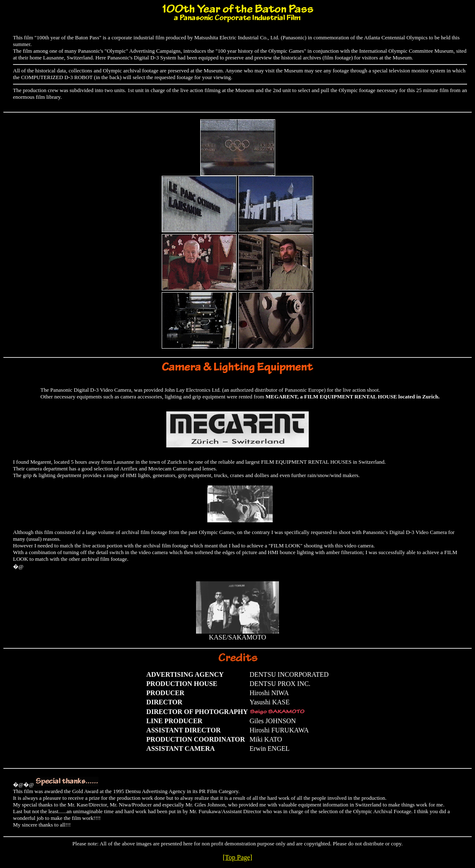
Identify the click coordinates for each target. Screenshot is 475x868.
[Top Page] (237, 857)
